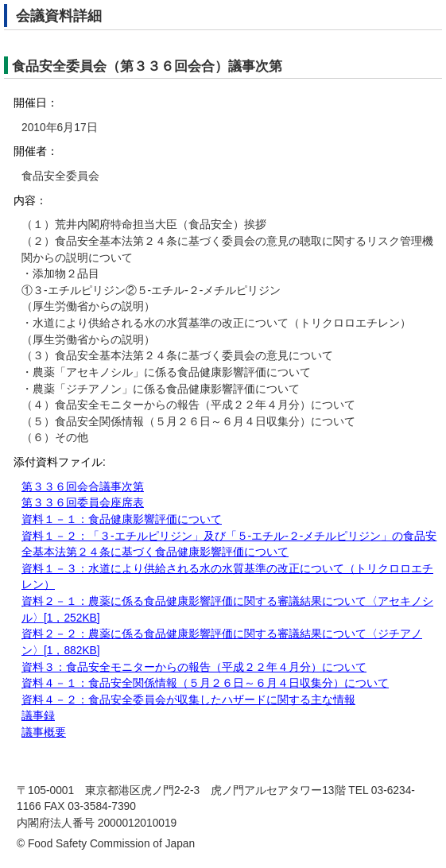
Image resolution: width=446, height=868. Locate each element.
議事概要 (44, 732)
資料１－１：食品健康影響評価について (122, 519)
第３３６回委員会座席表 (83, 503)
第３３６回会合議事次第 (83, 487)
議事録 (38, 716)
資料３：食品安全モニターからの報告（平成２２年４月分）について (194, 667)
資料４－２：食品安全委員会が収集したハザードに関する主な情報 (188, 700)
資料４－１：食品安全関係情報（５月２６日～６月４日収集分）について (205, 683)
